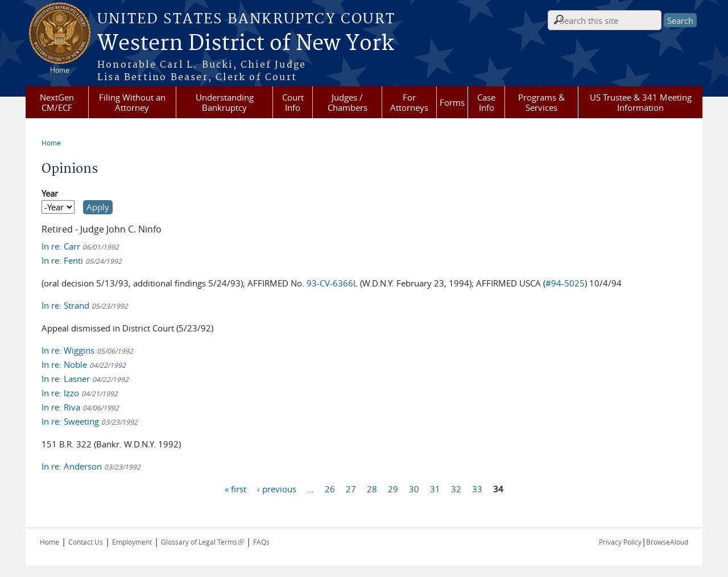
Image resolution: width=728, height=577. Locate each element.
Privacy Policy (620, 542)
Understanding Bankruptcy (225, 102)
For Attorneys (409, 102)
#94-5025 (565, 283)
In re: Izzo (80, 393)
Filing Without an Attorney (132, 102)
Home (51, 143)
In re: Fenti (82, 260)
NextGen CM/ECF (57, 102)
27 (351, 489)
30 (414, 489)
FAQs (261, 542)
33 (477, 489)
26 (330, 489)
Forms (452, 102)
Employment (132, 542)
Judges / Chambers (348, 102)
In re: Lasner (85, 379)
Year (50, 193)
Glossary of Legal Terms (202, 542)
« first (235, 489)
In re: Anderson (91, 466)
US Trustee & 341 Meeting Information (641, 102)
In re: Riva (80, 407)
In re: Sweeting (90, 421)
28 (372, 489)
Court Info (293, 102)
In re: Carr (80, 246)
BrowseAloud (667, 542)
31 (435, 489)
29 (393, 489)
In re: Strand (85, 305)
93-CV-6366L (332, 283)
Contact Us (86, 542)
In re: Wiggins (87, 350)
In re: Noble (84, 364)
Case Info (486, 102)
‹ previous (277, 489)
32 (456, 489)
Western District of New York (245, 44)
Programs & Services (541, 102)
